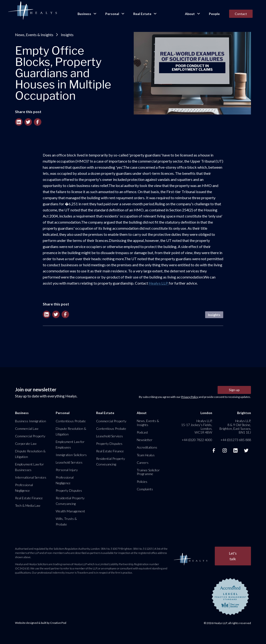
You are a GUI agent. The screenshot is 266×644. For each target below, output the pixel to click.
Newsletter (145, 440)
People (214, 14)
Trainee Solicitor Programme (148, 472)
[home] (32, 11)
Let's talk (233, 556)
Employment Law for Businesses (29, 467)
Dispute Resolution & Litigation (30, 454)
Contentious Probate (71, 421)
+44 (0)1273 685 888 (236, 440)
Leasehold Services (69, 462)
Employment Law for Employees (70, 444)
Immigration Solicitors (71, 455)
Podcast (142, 432)
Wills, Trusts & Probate (66, 521)
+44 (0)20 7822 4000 (197, 440)
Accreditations (147, 447)
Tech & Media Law (28, 505)
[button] (87, 14)
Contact (241, 14)
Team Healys (146, 455)
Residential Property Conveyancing (70, 501)
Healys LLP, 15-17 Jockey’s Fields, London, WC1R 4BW (197, 427)
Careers (143, 463)
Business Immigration (31, 421)
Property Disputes (69, 490)
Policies (142, 482)
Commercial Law (27, 429)
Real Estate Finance (29, 498)
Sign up (234, 390)
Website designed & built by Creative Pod (41, 623)
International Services (31, 477)
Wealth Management (70, 511)
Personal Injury (67, 470)
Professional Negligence (24, 488)
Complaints (145, 489)
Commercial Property (30, 436)
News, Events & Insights (34, 35)
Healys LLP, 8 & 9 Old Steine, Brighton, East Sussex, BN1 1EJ (235, 427)
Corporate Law (26, 444)
